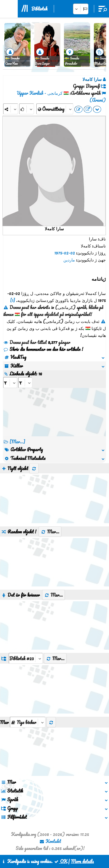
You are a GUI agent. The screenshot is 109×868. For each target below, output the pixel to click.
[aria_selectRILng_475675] (25, 383)
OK (60, 861)
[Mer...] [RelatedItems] (17, 442)
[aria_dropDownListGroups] (26, 658)
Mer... (50, 532)
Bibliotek (39, 9)
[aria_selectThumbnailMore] (28, 722)
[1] (13, 300)
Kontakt (50, 841)
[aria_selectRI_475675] (10, 383)
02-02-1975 (65, 253)
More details (82, 861)
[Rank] (27, 109)
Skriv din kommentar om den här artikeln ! (43, 349)
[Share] (11, 109)
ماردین (69, 260)
